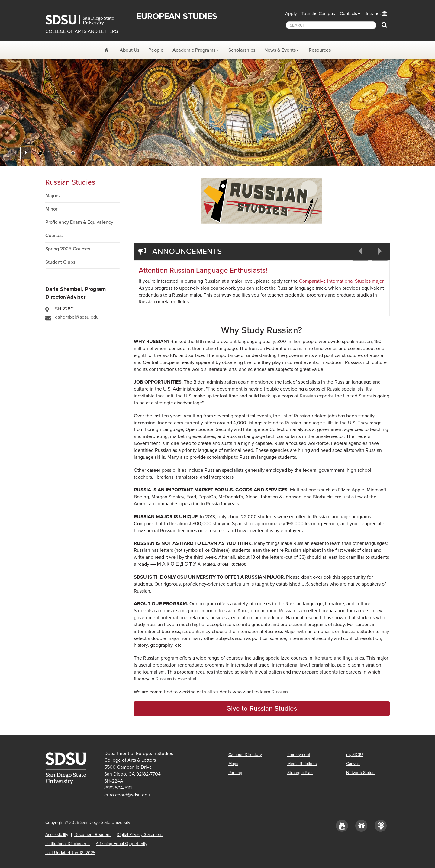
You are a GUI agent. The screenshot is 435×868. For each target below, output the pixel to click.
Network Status (360, 773)
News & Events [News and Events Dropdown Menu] (280, 50)
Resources (320, 50)
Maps (233, 764)
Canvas (353, 764)
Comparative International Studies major (341, 281)
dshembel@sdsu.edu (77, 317)
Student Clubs (60, 262)
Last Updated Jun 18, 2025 (70, 853)
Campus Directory (245, 755)
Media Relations (302, 764)
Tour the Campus (318, 14)
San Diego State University (85, 20)
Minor (51, 209)
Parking (235, 773)
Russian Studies (70, 182)
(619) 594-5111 (118, 788)
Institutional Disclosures (68, 844)
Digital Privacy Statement (140, 835)
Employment (299, 755)
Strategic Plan (300, 773)
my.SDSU (355, 755)
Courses (54, 236)
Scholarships (242, 50)
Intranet (373, 14)
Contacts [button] (348, 14)
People (156, 50)
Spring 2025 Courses (68, 249)
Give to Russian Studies (262, 708)
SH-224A (114, 781)
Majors (52, 196)
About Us (129, 50)
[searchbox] (331, 25)
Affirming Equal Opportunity (122, 844)
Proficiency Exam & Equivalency (79, 222)
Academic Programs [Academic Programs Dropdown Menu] (194, 50)
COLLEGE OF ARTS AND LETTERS (82, 31)
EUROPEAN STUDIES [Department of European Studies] (177, 16)
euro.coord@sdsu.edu (127, 795)
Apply (291, 14)
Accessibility (57, 835)
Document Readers (92, 835)
